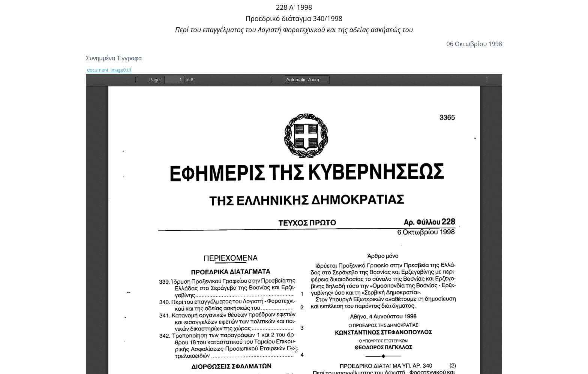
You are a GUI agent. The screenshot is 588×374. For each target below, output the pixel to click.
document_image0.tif (109, 70)
